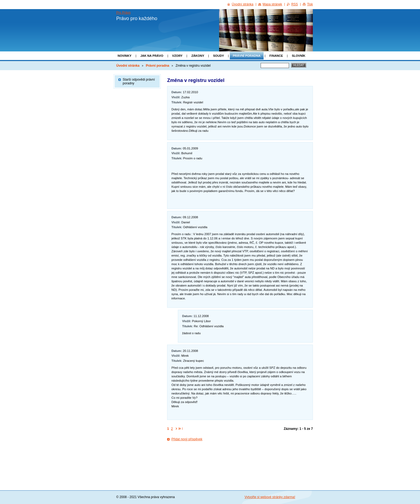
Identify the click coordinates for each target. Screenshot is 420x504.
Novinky (125, 56)
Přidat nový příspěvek (187, 439)
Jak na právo (152, 56)
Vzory (177, 56)
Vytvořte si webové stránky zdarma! (270, 497)
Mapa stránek (272, 4)
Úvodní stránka (128, 66)
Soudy (218, 56)
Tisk (310, 4)
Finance (276, 56)
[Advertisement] (240, 459)
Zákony (198, 56)
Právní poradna (247, 56)
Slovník (299, 56)
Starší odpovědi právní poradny (139, 81)
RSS (295, 4)
